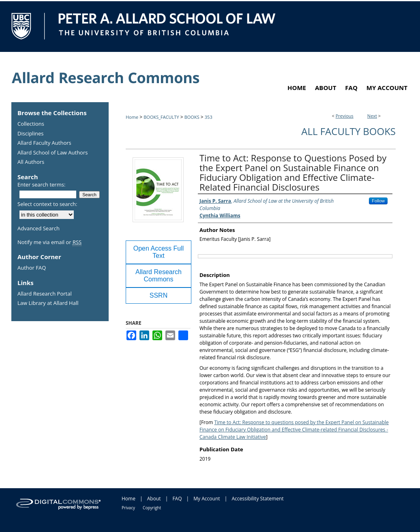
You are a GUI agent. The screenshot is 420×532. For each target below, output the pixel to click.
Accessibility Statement (257, 499)
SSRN (159, 295)
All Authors (31, 162)
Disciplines (30, 134)
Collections (31, 124)
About (154, 499)
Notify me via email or (49, 242)
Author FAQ (32, 268)
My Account (207, 499)
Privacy (128, 508)
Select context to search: (47, 204)
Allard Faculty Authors (44, 143)
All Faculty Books (348, 131)
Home (132, 117)
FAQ (177, 499)
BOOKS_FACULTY (161, 117)
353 (209, 117)
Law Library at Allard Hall (48, 303)
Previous (345, 116)
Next (372, 116)
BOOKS (192, 117)
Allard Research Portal (45, 294)
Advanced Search (39, 228)
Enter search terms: (41, 184)
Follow (378, 201)
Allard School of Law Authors (52, 153)
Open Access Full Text (159, 252)
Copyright (152, 508)
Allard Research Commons (159, 276)
